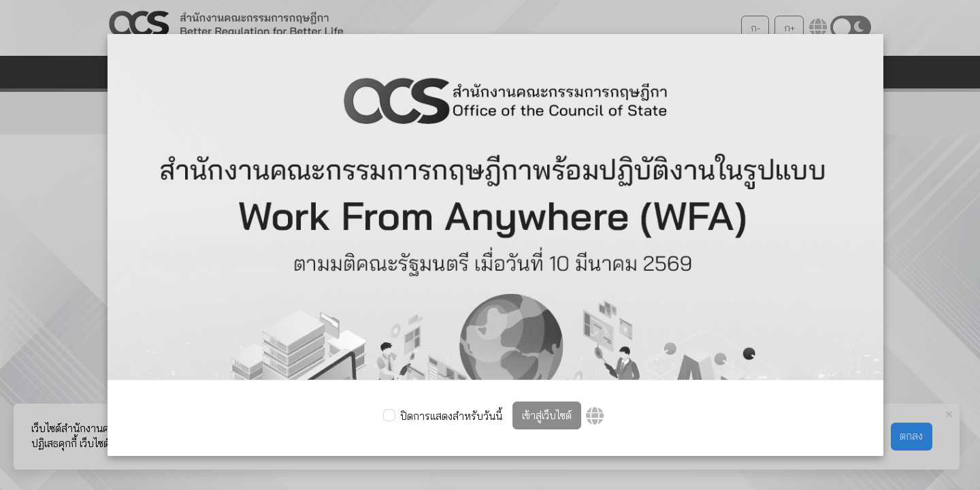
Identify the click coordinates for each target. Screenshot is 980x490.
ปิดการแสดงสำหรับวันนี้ (451, 416)
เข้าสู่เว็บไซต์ (547, 415)
